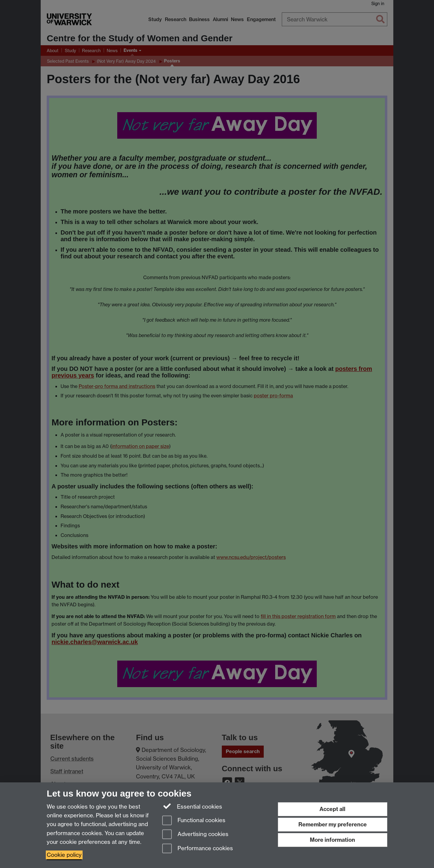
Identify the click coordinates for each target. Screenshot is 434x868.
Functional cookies (194, 821)
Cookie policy (64, 855)
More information (332, 840)
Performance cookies (198, 849)
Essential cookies (192, 806)
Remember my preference (333, 824)
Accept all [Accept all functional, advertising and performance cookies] (332, 809)
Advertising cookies (195, 835)
